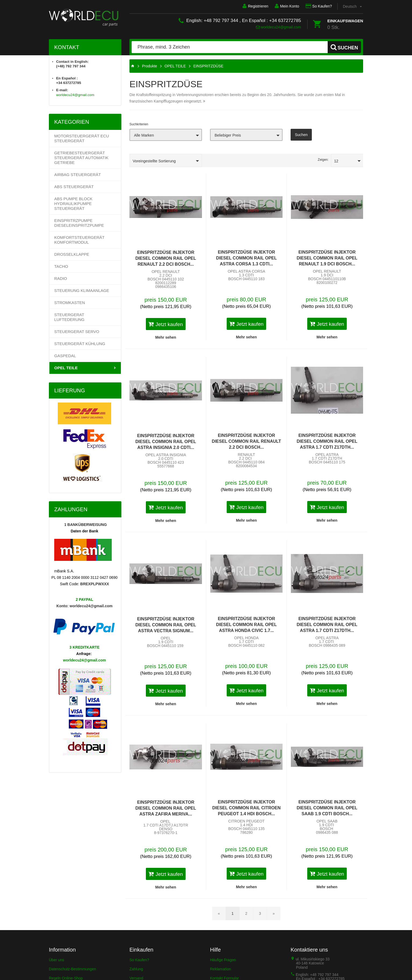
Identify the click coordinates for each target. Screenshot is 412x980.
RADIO (61, 278)
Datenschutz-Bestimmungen (73, 969)
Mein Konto (287, 6)
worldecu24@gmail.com (279, 27)
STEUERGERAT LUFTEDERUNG (69, 317)
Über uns (57, 960)
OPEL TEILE (66, 368)
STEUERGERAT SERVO (77, 332)
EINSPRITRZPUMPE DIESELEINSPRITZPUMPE (79, 223)
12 (336, 161)
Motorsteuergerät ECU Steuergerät (82, 138)
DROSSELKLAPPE (72, 254)
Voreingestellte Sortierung (154, 161)
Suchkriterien (139, 124)
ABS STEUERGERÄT (74, 187)
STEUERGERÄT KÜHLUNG (80, 344)
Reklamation (221, 969)
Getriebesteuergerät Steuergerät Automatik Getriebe (81, 158)
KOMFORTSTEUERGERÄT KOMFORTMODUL (79, 240)
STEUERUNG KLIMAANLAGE (82, 290)
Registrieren (255, 6)
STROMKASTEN (70, 303)
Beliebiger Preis (228, 135)
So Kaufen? (319, 6)
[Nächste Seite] (274, 913)
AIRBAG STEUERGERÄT (77, 175)
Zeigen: (323, 160)
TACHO (61, 266)
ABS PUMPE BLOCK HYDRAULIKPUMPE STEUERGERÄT (73, 204)
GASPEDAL (65, 356)
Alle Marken (144, 135)
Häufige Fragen (223, 960)
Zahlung (136, 969)
